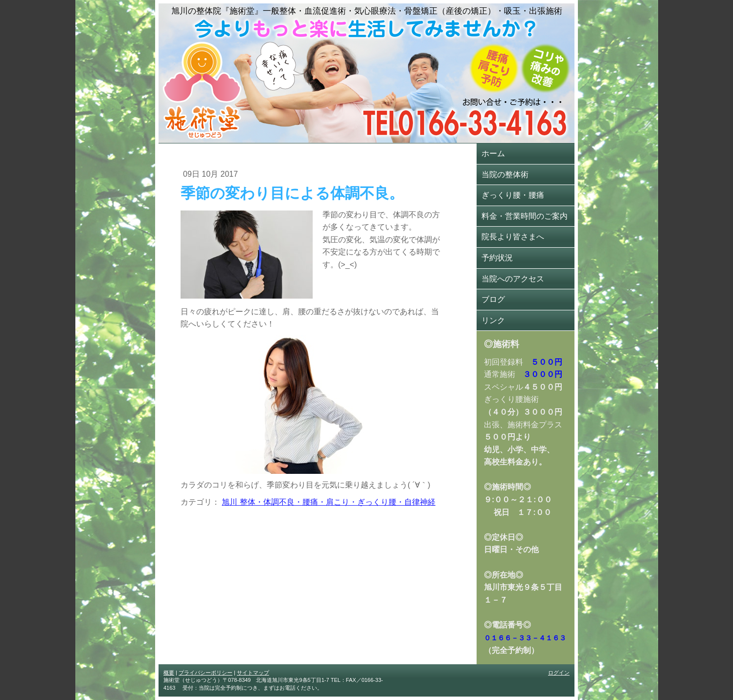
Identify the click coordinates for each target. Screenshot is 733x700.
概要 (169, 673)
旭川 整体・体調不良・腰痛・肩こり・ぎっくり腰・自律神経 (328, 502)
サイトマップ (253, 673)
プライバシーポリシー (206, 673)
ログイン (559, 673)
